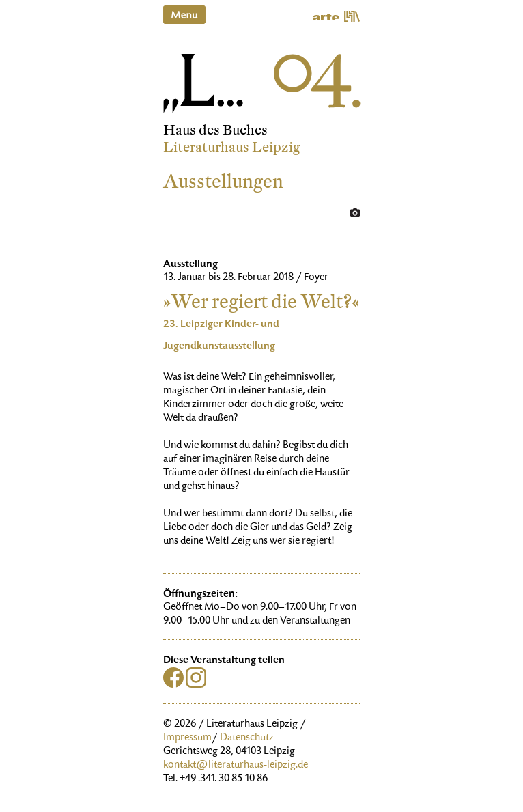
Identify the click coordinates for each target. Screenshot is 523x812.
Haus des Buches (215, 130)
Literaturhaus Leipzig (232, 147)
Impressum (187, 738)
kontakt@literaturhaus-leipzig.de (236, 766)
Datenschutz (247, 738)
